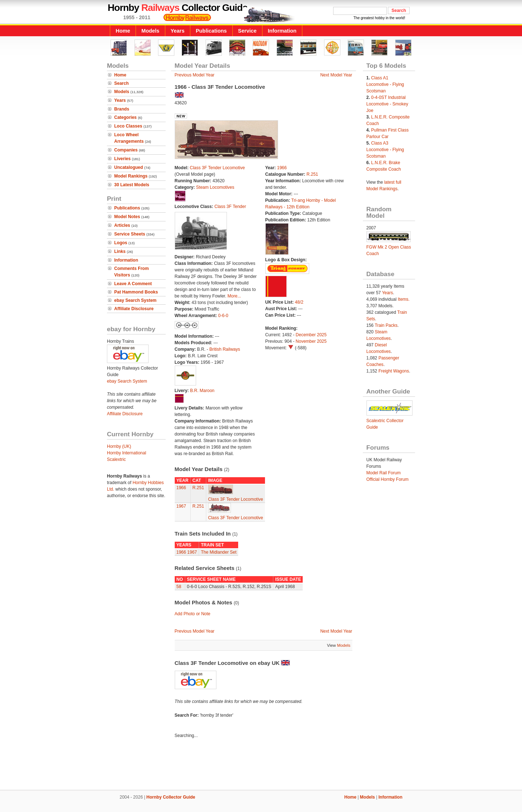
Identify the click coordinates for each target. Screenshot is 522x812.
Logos (121, 243)
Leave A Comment (133, 284)
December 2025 (311, 335)
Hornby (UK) (119, 446)
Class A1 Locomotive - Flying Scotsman (385, 84)
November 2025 (311, 341)
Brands (122, 109)
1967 (181, 506)
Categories (125, 117)
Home (123, 31)
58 (179, 587)
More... (234, 296)
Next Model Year (336, 75)
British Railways (225, 349)
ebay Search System (135, 300)
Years (178, 31)
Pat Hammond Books (136, 292)
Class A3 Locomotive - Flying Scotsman (385, 150)
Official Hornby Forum (388, 479)
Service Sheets (130, 234)
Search (121, 83)
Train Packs (386, 325)
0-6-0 (223, 316)
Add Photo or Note (193, 614)
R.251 (312, 174)
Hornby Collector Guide (171, 797)
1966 (282, 168)
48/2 (299, 302)
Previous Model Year (195, 75)
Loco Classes (128, 126)
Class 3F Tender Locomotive (217, 168)
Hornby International (127, 453)
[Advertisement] (261, 765)
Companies (126, 150)
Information (282, 31)
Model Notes (127, 217)
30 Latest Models (132, 185)
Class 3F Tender (230, 207)
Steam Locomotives (215, 187)
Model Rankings (131, 176)
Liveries (122, 159)
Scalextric (116, 459)
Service (247, 31)
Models (150, 31)
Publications (211, 31)
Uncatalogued (129, 167)
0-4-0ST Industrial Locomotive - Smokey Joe (387, 104)
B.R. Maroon (202, 391)
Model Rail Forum (384, 473)
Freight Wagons (394, 371)
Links (120, 251)
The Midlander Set (219, 552)
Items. (404, 299)
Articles (122, 225)
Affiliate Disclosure (134, 309)
